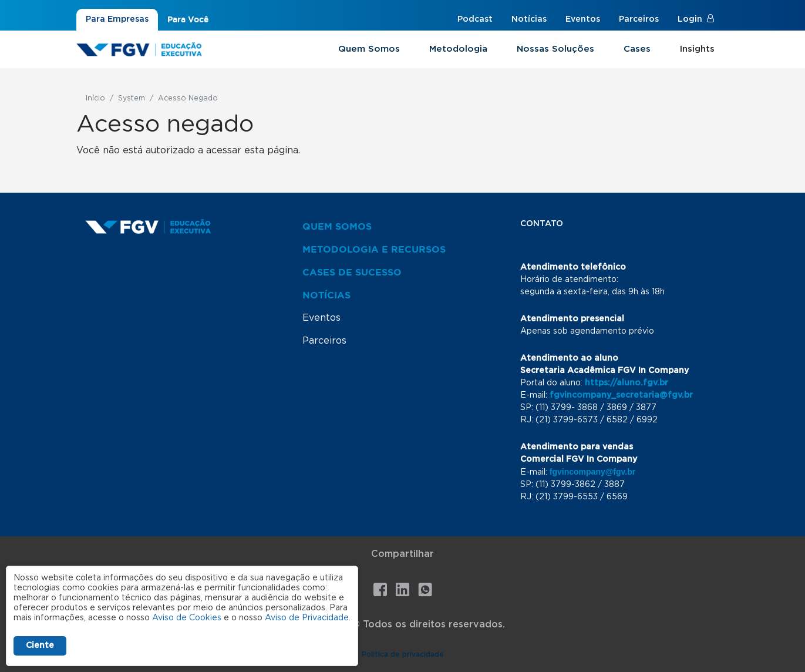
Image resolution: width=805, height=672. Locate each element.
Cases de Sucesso (352, 272)
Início (95, 98)
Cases (637, 49)
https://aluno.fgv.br (627, 383)
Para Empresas (117, 19)
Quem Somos (369, 49)
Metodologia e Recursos (374, 249)
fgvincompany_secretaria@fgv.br (621, 395)
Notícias (529, 19)
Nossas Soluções (555, 49)
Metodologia (458, 49)
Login (690, 19)
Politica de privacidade (403, 654)
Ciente (40, 646)
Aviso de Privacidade (307, 618)
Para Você (188, 19)
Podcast (475, 19)
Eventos (583, 19)
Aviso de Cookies (187, 618)
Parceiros (639, 19)
